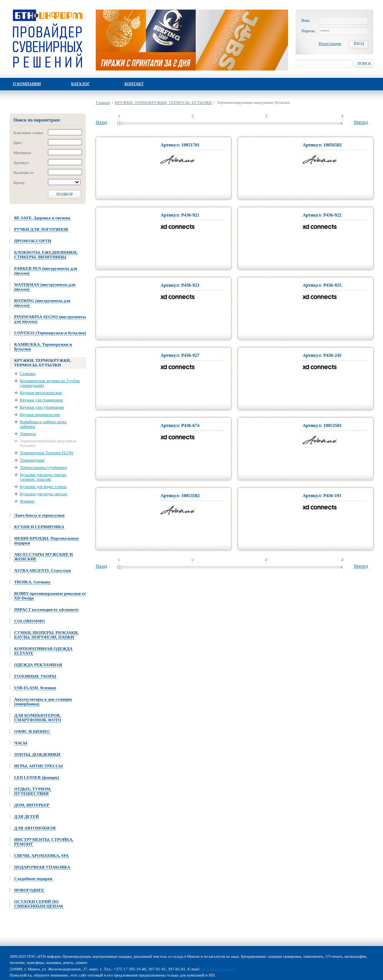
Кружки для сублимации (42, 407)
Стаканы (28, 373)
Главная (103, 102)
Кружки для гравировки (41, 400)
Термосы (28, 433)
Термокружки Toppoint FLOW (47, 453)
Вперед (361, 122)
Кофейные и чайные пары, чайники (43, 424)
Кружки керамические (40, 414)
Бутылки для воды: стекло (43, 486)
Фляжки (27, 501)
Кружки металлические (41, 392)
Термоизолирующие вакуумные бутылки (48, 443)
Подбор (65, 194)
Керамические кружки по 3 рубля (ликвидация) (50, 383)
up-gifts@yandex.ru (218, 969)
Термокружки (32, 460)
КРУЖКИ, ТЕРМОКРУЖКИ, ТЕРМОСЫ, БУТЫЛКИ (163, 102)
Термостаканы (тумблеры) (43, 467)
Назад (101, 122)
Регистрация (330, 43)
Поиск (364, 63)
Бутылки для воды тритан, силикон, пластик (43, 477)
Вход (359, 44)
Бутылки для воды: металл (44, 494)
